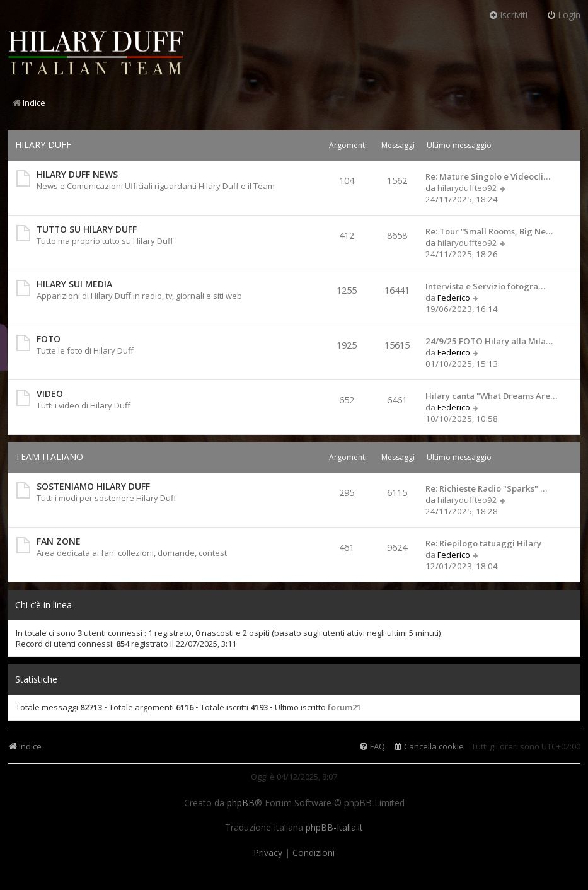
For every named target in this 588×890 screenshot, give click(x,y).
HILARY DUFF (43, 145)
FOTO (49, 339)
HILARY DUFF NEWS (77, 174)
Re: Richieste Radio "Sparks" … (486, 488)
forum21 (344, 708)
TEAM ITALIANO (49, 457)
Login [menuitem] (563, 15)
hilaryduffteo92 (467, 188)
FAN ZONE (59, 541)
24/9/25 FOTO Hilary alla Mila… (489, 341)
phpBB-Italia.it (334, 828)
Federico (454, 298)
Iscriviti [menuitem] (508, 15)
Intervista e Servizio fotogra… (485, 286)
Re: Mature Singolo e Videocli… (488, 176)
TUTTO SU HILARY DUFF (87, 229)
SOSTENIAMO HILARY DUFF (93, 486)
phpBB (241, 803)
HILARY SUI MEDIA (74, 284)
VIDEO (50, 394)
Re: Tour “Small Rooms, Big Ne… (489, 231)
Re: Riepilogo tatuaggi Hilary (483, 543)
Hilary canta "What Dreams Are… (491, 396)
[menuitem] (428, 747)
